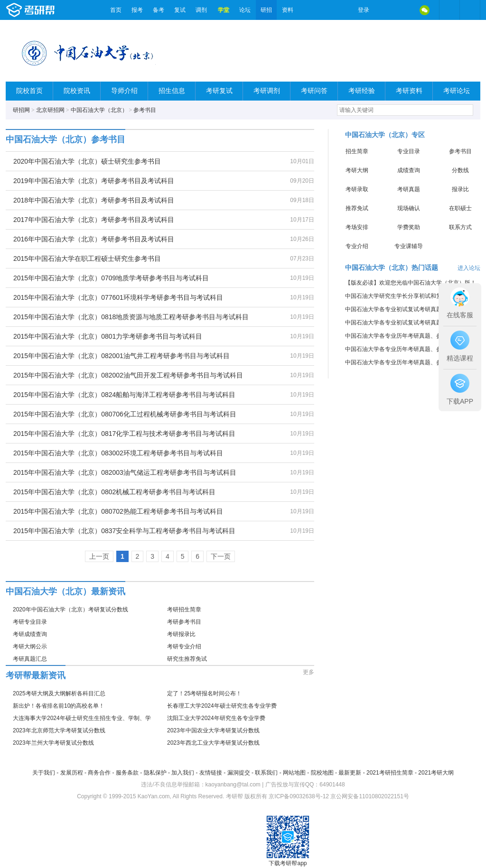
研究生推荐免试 (187, 659)
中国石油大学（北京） (99, 110)
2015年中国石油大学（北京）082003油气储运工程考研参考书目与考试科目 (125, 472)
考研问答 (314, 91)
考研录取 (357, 189)
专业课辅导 (409, 246)
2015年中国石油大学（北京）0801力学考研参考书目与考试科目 (108, 336)
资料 (288, 10)
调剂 (201, 10)
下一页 (221, 556)
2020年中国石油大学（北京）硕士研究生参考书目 (87, 161)
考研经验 (362, 91)
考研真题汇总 (30, 659)
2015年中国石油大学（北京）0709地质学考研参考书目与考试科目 (111, 278)
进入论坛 (469, 268)
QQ (404, 10)
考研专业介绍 (184, 646)
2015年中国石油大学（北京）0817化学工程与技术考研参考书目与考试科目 (124, 434)
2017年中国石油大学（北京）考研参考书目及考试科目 (94, 220)
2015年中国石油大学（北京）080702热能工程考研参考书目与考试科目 (118, 511)
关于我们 (44, 773)
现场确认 (409, 208)
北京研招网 (50, 110)
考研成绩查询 (30, 634)
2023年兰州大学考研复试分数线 (53, 743)
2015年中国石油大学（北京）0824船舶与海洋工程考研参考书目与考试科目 (124, 395)
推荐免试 (357, 208)
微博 (384, 10)
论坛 (245, 10)
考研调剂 (267, 91)
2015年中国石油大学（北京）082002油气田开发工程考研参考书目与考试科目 (128, 375)
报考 (137, 10)
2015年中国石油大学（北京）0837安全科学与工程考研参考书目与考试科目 (124, 531)
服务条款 (127, 773)
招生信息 (172, 91)
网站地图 (294, 773)
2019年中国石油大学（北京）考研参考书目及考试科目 (94, 181)
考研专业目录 (30, 622)
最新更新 (350, 773)
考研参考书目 (184, 622)
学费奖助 (409, 227)
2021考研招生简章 (390, 773)
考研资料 (409, 91)
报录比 (460, 189)
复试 (180, 10)
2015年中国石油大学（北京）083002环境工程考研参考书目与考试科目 (118, 453)
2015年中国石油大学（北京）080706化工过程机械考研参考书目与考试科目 (125, 414)
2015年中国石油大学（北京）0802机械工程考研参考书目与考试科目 (114, 492)
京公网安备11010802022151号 (369, 796)
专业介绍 (357, 246)
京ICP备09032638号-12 (299, 796)
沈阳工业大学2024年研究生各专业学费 (216, 718)
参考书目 (145, 110)
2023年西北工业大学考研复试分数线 (213, 743)
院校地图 (322, 773)
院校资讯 (77, 91)
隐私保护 (155, 773)
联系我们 (266, 773)
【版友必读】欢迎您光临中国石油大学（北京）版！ (411, 283)
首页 (116, 10)
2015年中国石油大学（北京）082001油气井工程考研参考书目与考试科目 (121, 356)
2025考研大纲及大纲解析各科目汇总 (59, 693)
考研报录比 (181, 634)
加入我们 (183, 773)
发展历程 (72, 773)
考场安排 (357, 227)
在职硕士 (460, 208)
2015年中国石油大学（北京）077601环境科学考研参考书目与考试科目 (118, 297)
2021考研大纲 (436, 773)
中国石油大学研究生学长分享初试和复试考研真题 (408, 296)
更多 (308, 672)
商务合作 (99, 773)
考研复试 (219, 91)
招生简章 (357, 151)
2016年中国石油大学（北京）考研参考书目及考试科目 (94, 239)
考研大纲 (357, 170)
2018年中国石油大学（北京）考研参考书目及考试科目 (94, 200)
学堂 (224, 10)
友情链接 (211, 773)
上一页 (99, 556)
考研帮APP (470, 10)
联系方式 (460, 227)
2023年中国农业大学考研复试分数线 (213, 730)
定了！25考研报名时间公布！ (204, 693)
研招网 (21, 110)
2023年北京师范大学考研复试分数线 (59, 730)
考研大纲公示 (30, 646)
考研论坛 (457, 91)
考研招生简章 (184, 609)
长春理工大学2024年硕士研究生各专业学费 (222, 706)
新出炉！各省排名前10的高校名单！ (59, 706)
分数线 (460, 170)
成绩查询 (409, 170)
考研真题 (409, 189)
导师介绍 (124, 91)
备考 (159, 10)
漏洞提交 (239, 773)
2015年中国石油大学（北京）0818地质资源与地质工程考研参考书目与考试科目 (131, 317)
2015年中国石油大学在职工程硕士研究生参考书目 (87, 259)
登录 (364, 10)
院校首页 (29, 91)
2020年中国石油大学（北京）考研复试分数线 (70, 609)
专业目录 (409, 151)
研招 (266, 10)
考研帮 (56, 10)
